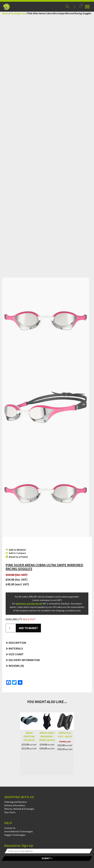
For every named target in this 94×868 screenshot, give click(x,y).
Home (5, 13)
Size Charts (10, 812)
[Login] (74, 7)
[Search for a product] (67, 7)
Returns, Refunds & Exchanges (19, 809)
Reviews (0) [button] (15, 666)
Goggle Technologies (15, 835)
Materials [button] (14, 648)
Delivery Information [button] (23, 660)
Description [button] (16, 643)
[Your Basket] (80, 7)
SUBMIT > (47, 858)
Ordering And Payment (16, 802)
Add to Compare (17, 553)
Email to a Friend (17, 557)
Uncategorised (18, 13)
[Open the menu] (87, 7)
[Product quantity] (11, 628)
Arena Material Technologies (19, 831)
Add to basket (28, 628)
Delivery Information (15, 805)
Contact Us (10, 828)
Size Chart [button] (15, 654)
